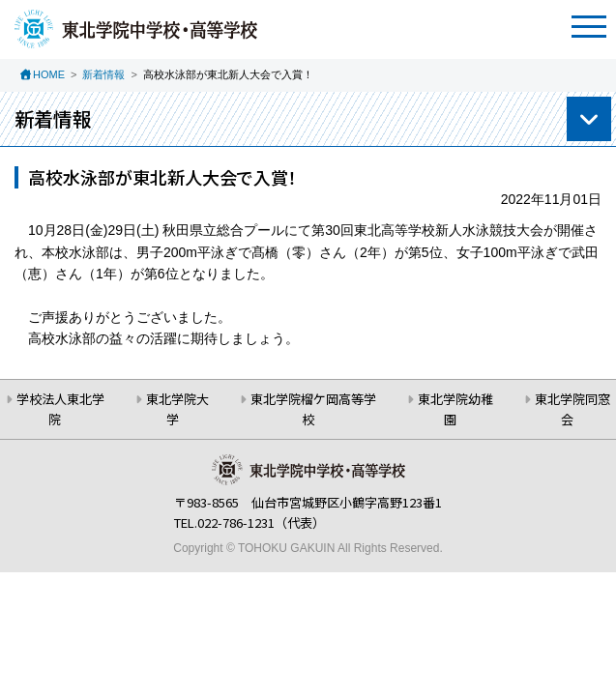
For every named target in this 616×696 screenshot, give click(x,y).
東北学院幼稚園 (455, 409)
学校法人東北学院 (60, 409)
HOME (49, 74)
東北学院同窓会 (572, 409)
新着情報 (103, 74)
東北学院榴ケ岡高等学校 (313, 409)
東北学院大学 (177, 409)
